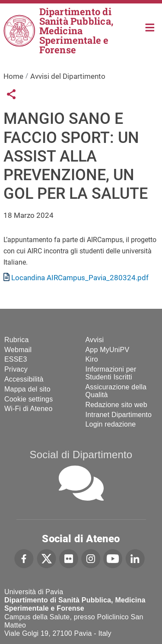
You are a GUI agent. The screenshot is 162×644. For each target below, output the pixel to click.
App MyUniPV (108, 350)
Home (150, 27)
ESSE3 (16, 359)
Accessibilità (24, 379)
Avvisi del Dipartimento (68, 76)
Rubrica (17, 340)
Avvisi (95, 340)
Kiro (92, 359)
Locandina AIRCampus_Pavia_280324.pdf (80, 278)
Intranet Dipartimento (119, 415)
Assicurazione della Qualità (116, 391)
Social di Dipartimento (81, 455)
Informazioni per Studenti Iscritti (111, 373)
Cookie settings (29, 399)
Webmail (18, 350)
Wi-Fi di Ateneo (28, 409)
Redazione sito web (116, 405)
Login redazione (111, 424)
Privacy (16, 369)
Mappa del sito (27, 389)
